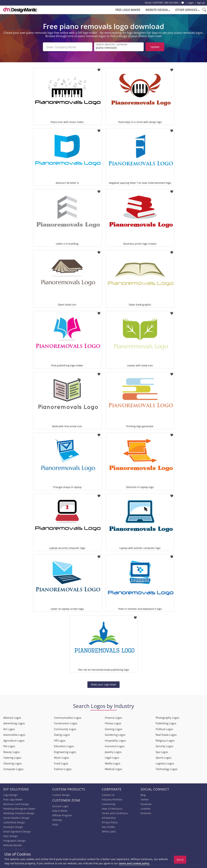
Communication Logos (68, 717)
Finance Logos (113, 717)
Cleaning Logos (12, 763)
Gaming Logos (114, 728)
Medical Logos (113, 768)
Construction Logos (66, 723)
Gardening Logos (115, 734)
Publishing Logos (166, 723)
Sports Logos (163, 757)
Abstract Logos (12, 717)
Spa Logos (162, 751)
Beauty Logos (12, 751)
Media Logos (112, 763)
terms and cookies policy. (134, 863)
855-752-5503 (171, 3)
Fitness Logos (113, 723)
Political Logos (164, 728)
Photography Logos (167, 717)
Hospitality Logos (115, 740)
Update (155, 47)
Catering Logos (12, 757)
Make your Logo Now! (103, 684)
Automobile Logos (14, 734)
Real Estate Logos (166, 734)
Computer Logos (13, 768)
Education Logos (64, 745)
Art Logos (9, 728)
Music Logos (61, 757)
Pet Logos (9, 745)
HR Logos (60, 740)
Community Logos (65, 728)
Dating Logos (62, 734)
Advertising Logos (14, 723)
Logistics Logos (165, 763)
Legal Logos (112, 757)
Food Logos (61, 763)
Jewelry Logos (113, 751)
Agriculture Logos (14, 740)
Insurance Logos (115, 745)
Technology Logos (167, 768)
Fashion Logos (63, 768)
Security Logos (164, 745)
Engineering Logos (65, 751)
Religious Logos (165, 740)
